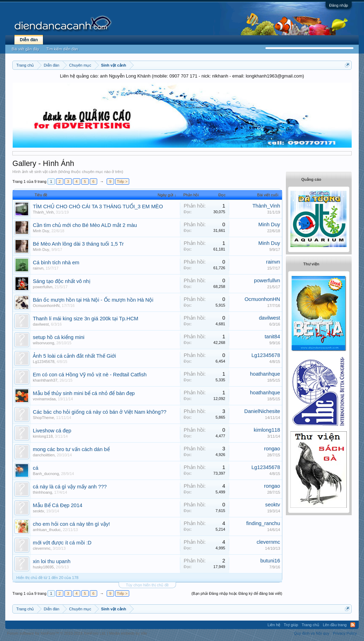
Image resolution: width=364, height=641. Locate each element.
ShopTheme (43, 418)
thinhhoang (42, 492)
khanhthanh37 (45, 380)
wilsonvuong (43, 343)
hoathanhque (265, 374)
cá (35, 468)
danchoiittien (44, 455)
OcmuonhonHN (46, 306)
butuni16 (270, 561)
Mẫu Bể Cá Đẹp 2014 (58, 505)
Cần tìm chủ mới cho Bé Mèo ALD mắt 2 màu (85, 225)
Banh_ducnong (46, 474)
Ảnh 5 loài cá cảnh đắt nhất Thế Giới (74, 356)
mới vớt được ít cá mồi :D (62, 543)
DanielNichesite (262, 411)
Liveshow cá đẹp (52, 431)
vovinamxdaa (44, 399)
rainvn (38, 268)
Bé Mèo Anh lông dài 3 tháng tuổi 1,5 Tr (78, 244)
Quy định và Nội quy (312, 633)
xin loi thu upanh (52, 561)
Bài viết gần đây (25, 49)
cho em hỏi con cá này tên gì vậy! (71, 524)
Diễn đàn (29, 40)
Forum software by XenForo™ (57, 633)
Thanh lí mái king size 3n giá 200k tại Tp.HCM (85, 319)
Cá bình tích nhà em (56, 263)
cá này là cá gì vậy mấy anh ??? (70, 487)
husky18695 (43, 567)
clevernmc (42, 548)
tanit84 (272, 337)
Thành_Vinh (43, 212)
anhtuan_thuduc (47, 530)
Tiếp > (122, 181)
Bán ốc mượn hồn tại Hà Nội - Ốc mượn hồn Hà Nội (93, 300)
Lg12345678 (43, 362)
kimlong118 (43, 436)
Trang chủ (310, 625)
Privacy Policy (345, 633)
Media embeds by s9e (128, 633)
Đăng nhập (339, 5)
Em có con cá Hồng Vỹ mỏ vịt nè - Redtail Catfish (90, 375)
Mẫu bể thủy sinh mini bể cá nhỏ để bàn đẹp (84, 393)
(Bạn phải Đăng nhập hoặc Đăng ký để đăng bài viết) (237, 593)
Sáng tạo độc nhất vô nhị (61, 281)
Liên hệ (274, 625)
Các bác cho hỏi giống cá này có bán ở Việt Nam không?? (99, 412)
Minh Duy (41, 231)
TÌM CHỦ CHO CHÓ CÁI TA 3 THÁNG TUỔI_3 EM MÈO (98, 207)
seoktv (38, 511)
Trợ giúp (291, 625)
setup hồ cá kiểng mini (59, 337)
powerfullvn (43, 287)
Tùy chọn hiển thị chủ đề (148, 585)
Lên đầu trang (335, 625)
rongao (272, 449)
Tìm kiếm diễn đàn (62, 49)
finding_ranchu (263, 523)
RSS (353, 625)
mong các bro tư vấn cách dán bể (71, 449)
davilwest (41, 324)
